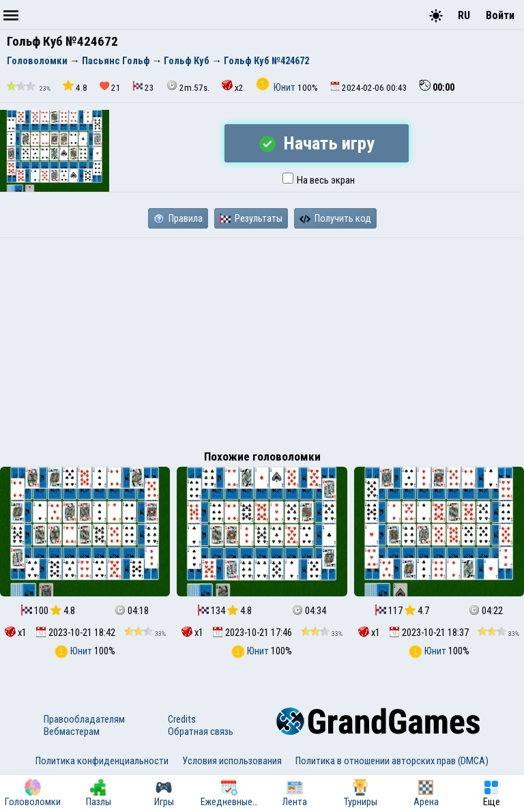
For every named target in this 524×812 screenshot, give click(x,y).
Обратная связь (201, 731)
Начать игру (317, 143)
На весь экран (319, 180)
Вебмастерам (72, 731)
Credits (182, 719)
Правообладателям (84, 719)
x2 (233, 86)
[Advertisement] (262, 340)
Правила (178, 218)
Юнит (277, 87)
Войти (500, 15)
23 (144, 87)
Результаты (251, 218)
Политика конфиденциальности (102, 761)
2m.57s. (188, 86)
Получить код (335, 218)
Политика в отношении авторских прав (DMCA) (392, 761)
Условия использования (232, 761)
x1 (16, 633)
